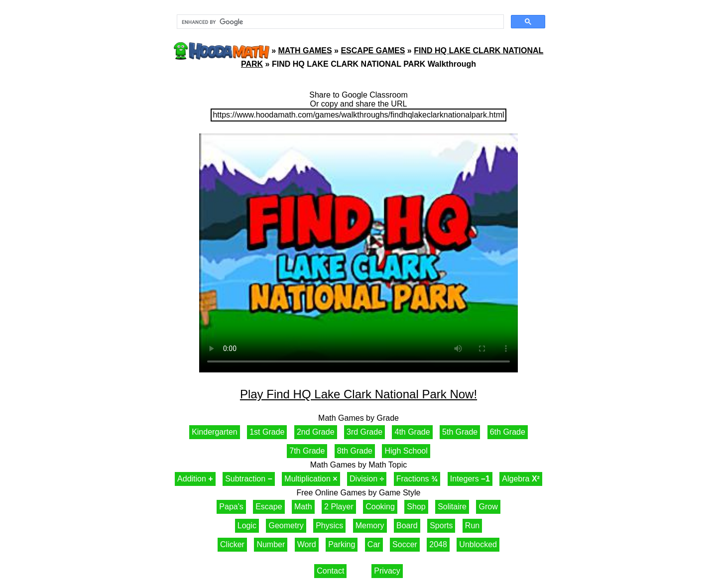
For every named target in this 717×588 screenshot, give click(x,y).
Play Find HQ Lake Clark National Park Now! (358, 394)
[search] (339, 22)
